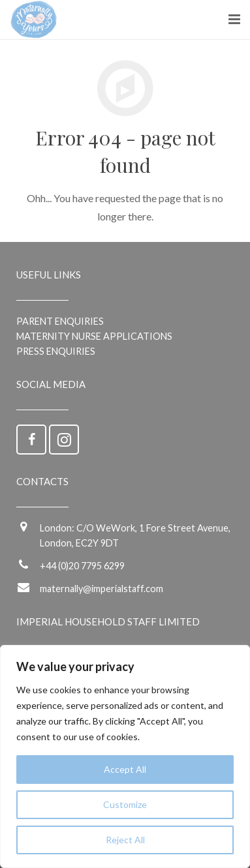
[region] (125, 756)
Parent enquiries (60, 321)
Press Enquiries (56, 351)
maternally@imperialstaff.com (102, 589)
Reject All (125, 840)
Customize (125, 804)
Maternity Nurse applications (94, 336)
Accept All (125, 769)
